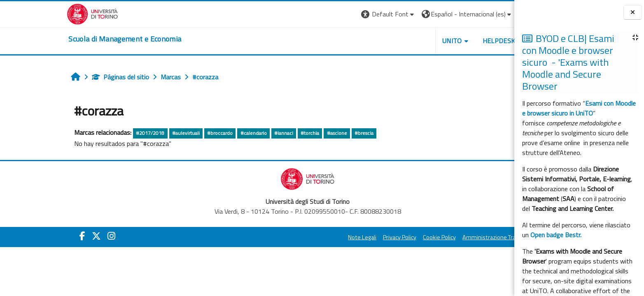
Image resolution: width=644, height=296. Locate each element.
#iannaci (233, 133)
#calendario (203, 133)
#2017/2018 (100, 133)
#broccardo (169, 133)
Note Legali (312, 237)
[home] (75, 39)
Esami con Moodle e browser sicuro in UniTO (579, 108)
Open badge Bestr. (556, 235)
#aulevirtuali (135, 133)
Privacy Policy (349, 237)
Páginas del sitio (70, 77)
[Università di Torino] (42, 13)
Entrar (483, 14)
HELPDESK (448, 41)
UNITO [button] (401, 41)
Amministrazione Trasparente (450, 237)
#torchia (260, 133)
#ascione (286, 133)
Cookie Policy (389, 237)
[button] (338, 14)
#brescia (313, 133)
